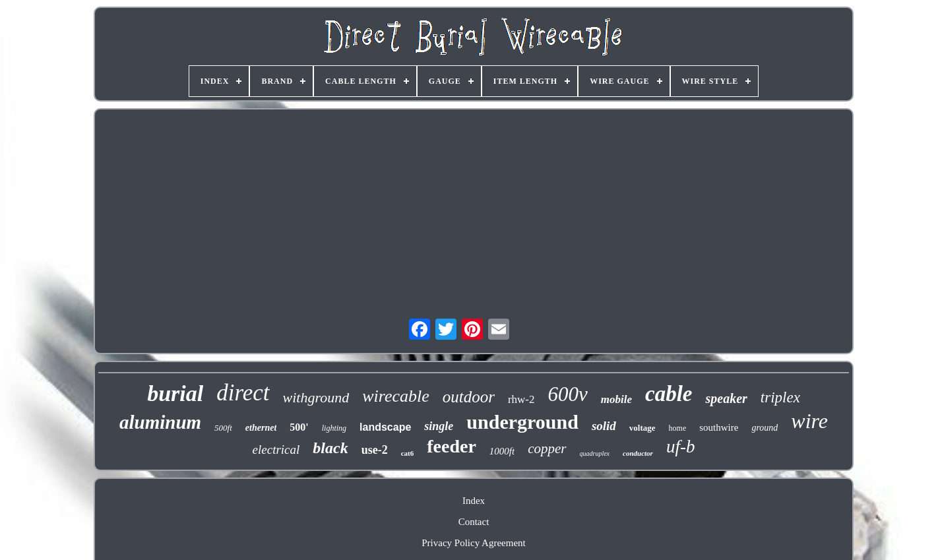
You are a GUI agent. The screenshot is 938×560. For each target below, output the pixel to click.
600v (568, 394)
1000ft (502, 451)
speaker (726, 398)
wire (809, 421)
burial (175, 393)
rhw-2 (521, 399)
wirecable (396, 396)
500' (299, 427)
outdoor (469, 397)
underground (522, 422)
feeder (452, 446)
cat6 (408, 453)
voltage (642, 428)
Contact (474, 522)
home (678, 428)
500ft (223, 428)
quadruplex (595, 453)
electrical (276, 450)
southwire (719, 427)
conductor (638, 453)
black (330, 448)
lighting (334, 428)
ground (765, 428)
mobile (616, 399)
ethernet (261, 428)
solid (604, 426)
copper (547, 449)
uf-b (681, 447)
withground (316, 397)
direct (243, 393)
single (439, 426)
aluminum (160, 422)
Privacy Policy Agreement (473, 543)
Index (474, 501)
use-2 (375, 450)
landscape (385, 427)
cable (669, 394)
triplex (780, 397)
